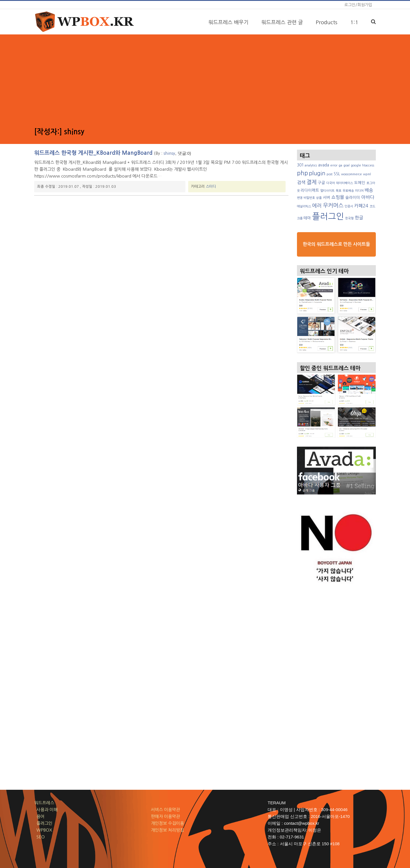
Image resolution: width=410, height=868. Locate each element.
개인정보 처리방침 (167, 830)
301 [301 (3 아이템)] (300, 165)
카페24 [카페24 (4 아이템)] (361, 206)
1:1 (354, 22)
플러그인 (43, 823)
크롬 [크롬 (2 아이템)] (300, 218)
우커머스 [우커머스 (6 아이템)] (333, 205)
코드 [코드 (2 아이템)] (372, 206)
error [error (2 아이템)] (334, 165)
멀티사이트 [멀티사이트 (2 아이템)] (327, 191)
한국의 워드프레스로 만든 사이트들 (336, 244)
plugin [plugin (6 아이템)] (317, 173)
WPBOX (43, 830)
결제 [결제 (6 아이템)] (311, 182)
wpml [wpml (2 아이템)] (367, 174)
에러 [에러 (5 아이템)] (317, 206)
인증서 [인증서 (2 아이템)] (349, 206)
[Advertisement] (205, 80)
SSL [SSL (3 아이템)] (337, 174)
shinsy (169, 153)
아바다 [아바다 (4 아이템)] (368, 197)
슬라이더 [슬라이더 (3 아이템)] (353, 197)
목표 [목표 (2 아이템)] (339, 191)
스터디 (211, 186)
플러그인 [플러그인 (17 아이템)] (328, 216)
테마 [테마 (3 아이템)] (307, 218)
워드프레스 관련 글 (282, 22)
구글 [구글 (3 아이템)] (321, 183)
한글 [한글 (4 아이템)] (359, 218)
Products (327, 22)
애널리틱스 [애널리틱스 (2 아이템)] (304, 206)
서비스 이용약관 (165, 810)
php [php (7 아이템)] (303, 173)
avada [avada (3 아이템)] (324, 165)
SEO (39, 837)
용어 (39, 816)
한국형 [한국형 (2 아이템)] (349, 218)
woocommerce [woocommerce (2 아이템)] (351, 174)
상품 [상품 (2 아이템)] (319, 198)
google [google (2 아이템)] (356, 165)
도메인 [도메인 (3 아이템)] (360, 183)
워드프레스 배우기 (228, 22)
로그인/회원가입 (358, 5)
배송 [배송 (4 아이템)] (369, 190)
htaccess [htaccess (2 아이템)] (368, 165)
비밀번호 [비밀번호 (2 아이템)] (309, 198)
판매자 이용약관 (165, 816)
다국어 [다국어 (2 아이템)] (331, 183)
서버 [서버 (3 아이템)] (327, 197)
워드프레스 (44, 803)
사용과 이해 (46, 810)
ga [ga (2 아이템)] (340, 165)
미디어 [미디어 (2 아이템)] (359, 191)
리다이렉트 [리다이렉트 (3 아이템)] (310, 190)
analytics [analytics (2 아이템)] (311, 165)
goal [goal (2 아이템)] (347, 165)
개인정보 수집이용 (167, 823)
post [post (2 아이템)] (330, 174)
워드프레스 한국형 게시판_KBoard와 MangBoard (93, 153)
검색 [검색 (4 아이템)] (301, 182)
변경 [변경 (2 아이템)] (300, 198)
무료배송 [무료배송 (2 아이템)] (348, 191)
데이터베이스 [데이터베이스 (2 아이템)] (345, 183)
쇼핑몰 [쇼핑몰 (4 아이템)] (338, 197)
